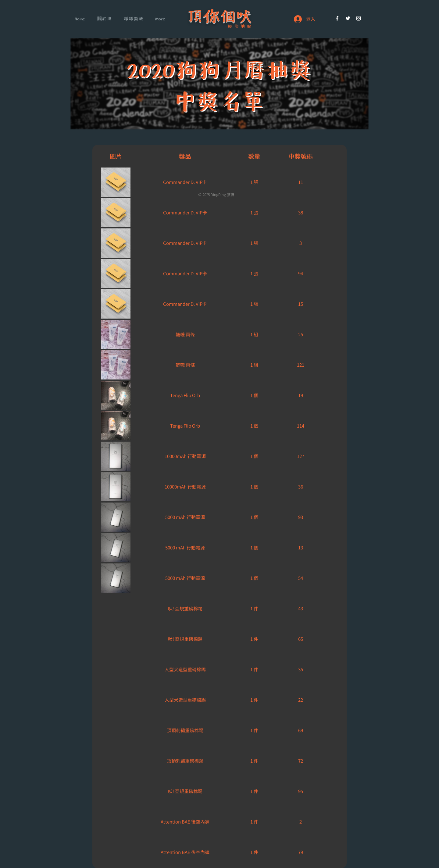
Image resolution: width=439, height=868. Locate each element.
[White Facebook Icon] (337, 18)
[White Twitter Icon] (348, 18)
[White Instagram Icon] (359, 18)
